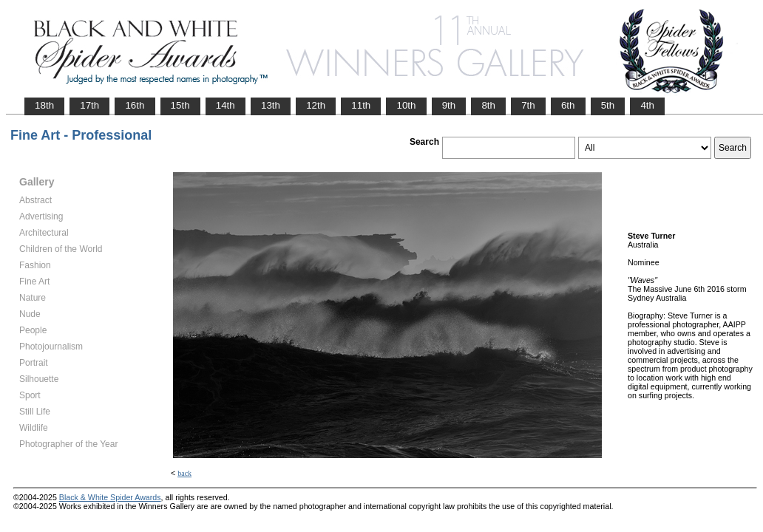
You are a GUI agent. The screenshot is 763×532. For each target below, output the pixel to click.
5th (608, 105)
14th (225, 105)
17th (89, 105)
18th (44, 105)
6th (568, 105)
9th (449, 105)
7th (528, 105)
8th (488, 105)
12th (316, 105)
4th (647, 105)
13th (271, 105)
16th (135, 105)
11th (361, 105)
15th (180, 105)
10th (406, 105)
